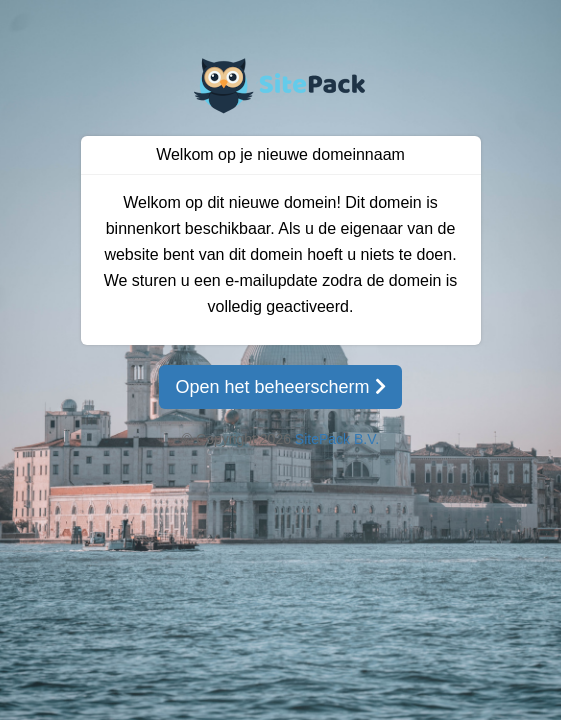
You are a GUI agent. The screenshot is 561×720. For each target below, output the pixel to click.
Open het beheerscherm (280, 387)
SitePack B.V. (337, 439)
